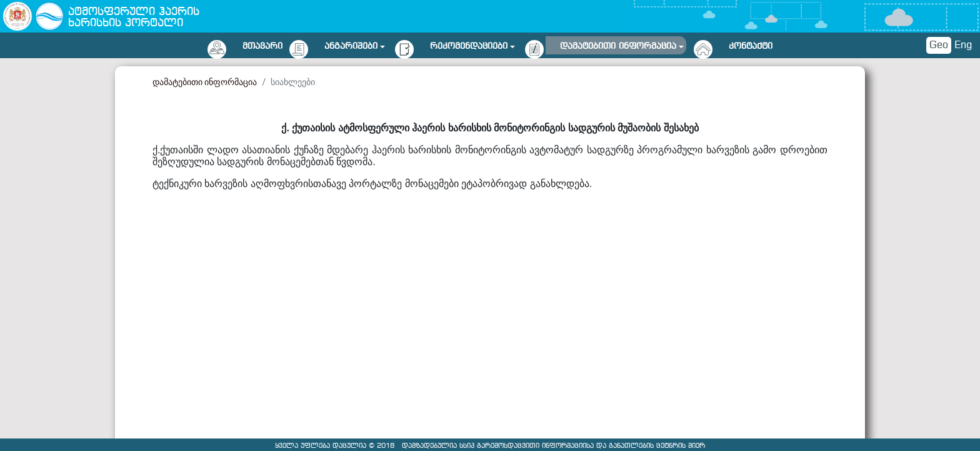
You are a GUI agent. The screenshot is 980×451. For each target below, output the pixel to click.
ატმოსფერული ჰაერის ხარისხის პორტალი (134, 18)
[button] (355, 44)
